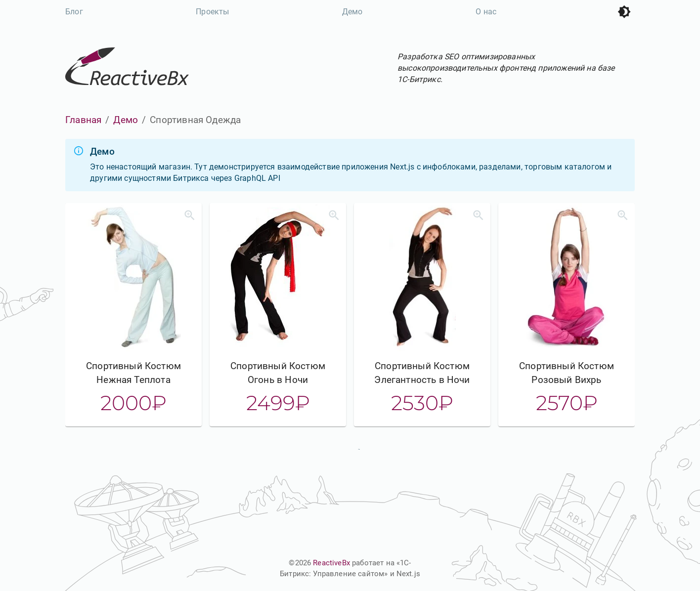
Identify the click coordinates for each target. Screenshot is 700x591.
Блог (74, 12)
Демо (352, 12)
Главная (83, 120)
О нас (486, 12)
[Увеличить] (190, 215)
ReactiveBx (331, 563)
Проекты (212, 12)
